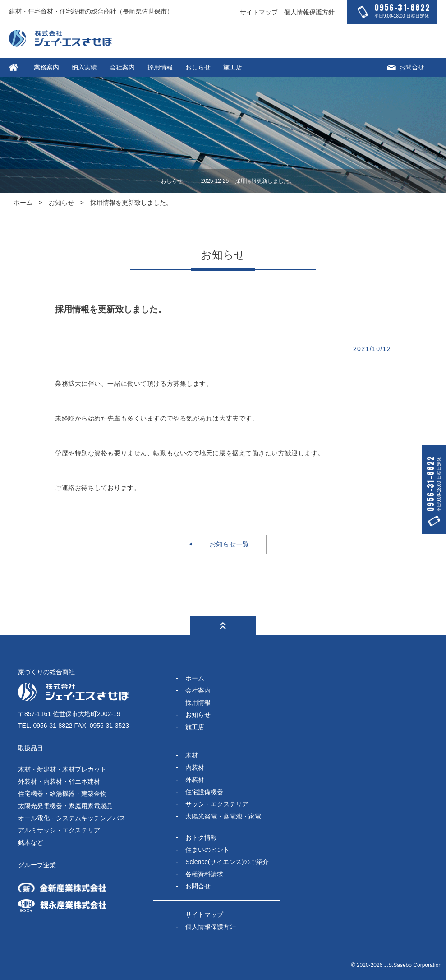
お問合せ (406, 67)
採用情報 (160, 67)
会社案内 (122, 67)
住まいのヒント (207, 850)
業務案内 (46, 67)
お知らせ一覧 (226, 544)
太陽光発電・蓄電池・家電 (223, 816)
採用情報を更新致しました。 (131, 203)
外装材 (195, 780)
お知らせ (61, 203)
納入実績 (84, 67)
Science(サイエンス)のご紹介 (227, 862)
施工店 (233, 67)
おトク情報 (201, 837)
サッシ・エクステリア (217, 804)
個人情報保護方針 (309, 12)
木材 (192, 755)
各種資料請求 (204, 874)
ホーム (23, 203)
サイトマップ (259, 12)
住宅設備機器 (204, 792)
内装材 (195, 767)
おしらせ (198, 67)
